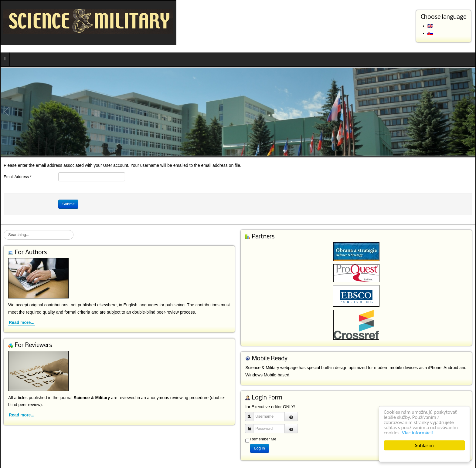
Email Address (18, 177)
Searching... (4, 230)
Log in (259, 448)
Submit (68, 204)
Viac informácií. (418, 433)
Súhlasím (424, 445)
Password (252, 426)
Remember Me (263, 439)
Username (252, 414)
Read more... (22, 322)
